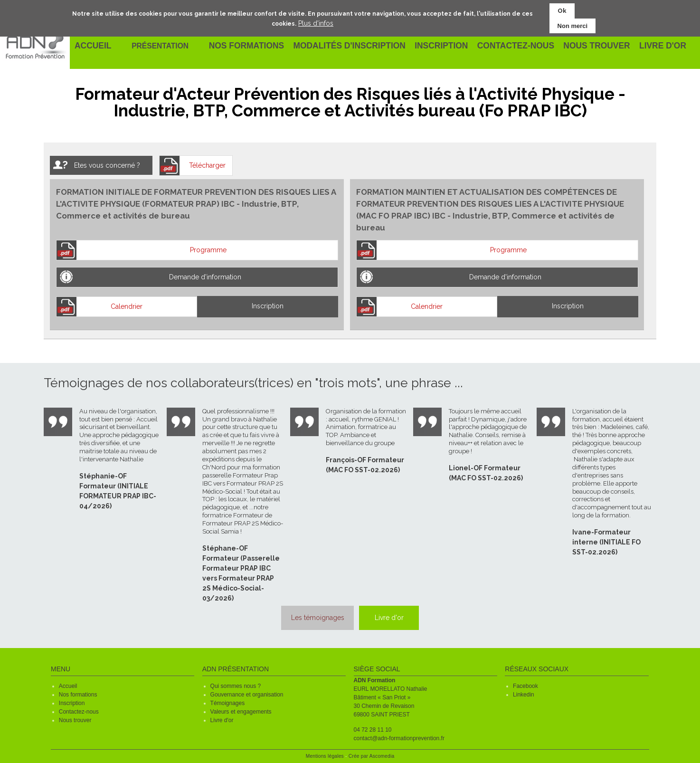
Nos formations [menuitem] (252, 46)
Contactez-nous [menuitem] (513, 46)
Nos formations (78, 692)
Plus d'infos (316, 22)
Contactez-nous (79, 709)
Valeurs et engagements (241, 709)
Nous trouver (75, 718)
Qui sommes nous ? (236, 684)
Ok (562, 10)
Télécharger (207, 165)
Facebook (525, 684)
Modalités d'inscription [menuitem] (351, 46)
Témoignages (228, 701)
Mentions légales (325, 754)
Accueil (68, 684)
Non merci (573, 25)
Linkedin (524, 692)
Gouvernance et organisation (247, 692)
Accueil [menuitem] (94, 46)
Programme (208, 250)
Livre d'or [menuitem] (657, 46)
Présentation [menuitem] (164, 46)
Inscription (268, 306)
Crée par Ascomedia (372, 754)
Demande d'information (205, 277)
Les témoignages (308, 617)
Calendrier (127, 306)
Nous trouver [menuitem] (592, 46)
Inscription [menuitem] (440, 46)
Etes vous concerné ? (107, 165)
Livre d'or (394, 617)
